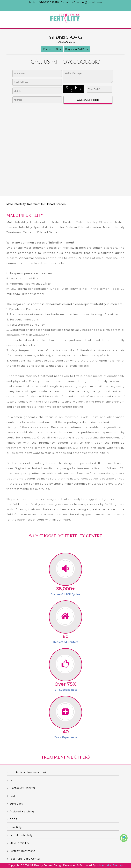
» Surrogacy (15, 804)
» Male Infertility (18, 843)
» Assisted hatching (21, 812)
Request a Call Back (77, 49)
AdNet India (104, 865)
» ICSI (11, 796)
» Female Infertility (20, 835)
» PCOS (12, 819)
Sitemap (118, 865)
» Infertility (15, 827)
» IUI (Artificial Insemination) (27, 772)
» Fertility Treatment (21, 851)
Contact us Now (52, 49)
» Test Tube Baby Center (24, 859)
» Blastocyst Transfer (21, 788)
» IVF (11, 780)
